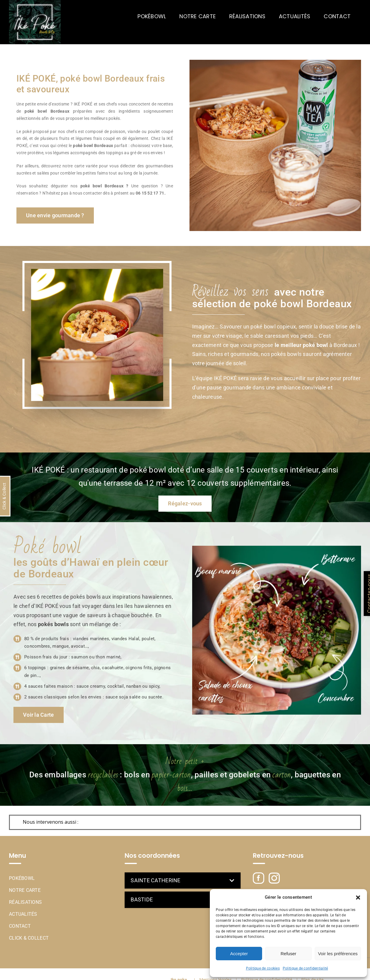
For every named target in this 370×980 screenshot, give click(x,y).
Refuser (289, 954)
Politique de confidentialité (305, 968)
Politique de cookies (263, 968)
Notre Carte (25, 890)
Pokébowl (22, 878)
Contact (20, 926)
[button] (358, 898)
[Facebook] (259, 878)
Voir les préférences (338, 954)
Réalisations (25, 902)
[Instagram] (274, 878)
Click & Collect (29, 938)
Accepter (239, 954)
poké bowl (83, 146)
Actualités (23, 914)
